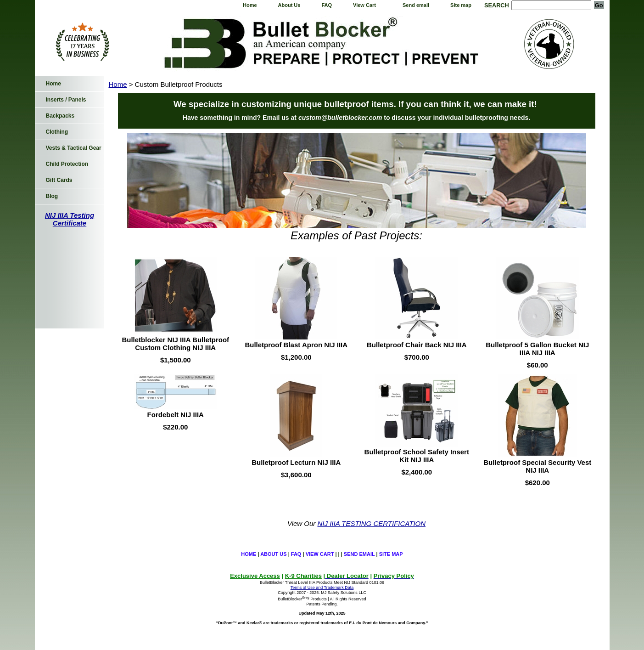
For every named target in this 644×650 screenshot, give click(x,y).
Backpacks (60, 116)
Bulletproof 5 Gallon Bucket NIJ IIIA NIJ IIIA (537, 349)
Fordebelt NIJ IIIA (176, 415)
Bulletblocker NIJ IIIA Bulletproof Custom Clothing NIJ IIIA (175, 344)
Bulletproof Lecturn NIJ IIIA (296, 462)
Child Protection (67, 164)
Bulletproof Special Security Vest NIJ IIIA (537, 466)
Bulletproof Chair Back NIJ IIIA (417, 345)
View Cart (364, 5)
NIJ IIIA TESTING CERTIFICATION (372, 523)
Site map (461, 5)
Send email (416, 5)
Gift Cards (59, 180)
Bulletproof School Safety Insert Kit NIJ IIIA (417, 456)
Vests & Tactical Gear (74, 148)
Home (250, 5)
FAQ (327, 5)
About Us (289, 5)
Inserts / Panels (66, 100)
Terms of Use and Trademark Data (322, 588)
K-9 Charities (303, 576)
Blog (52, 196)
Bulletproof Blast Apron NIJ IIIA (296, 345)
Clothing (57, 132)
